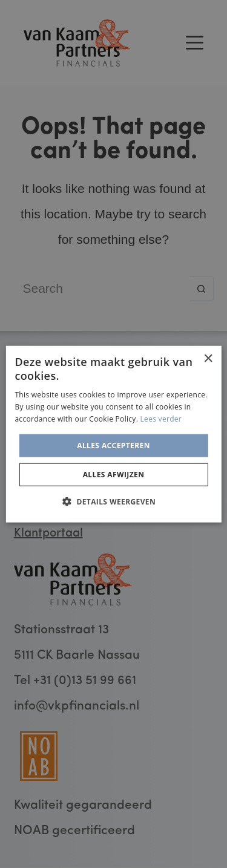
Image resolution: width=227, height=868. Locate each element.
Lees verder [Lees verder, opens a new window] (161, 419)
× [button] (208, 358)
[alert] (113, 434)
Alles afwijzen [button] (114, 475)
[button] (113, 501)
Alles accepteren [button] (113, 445)
